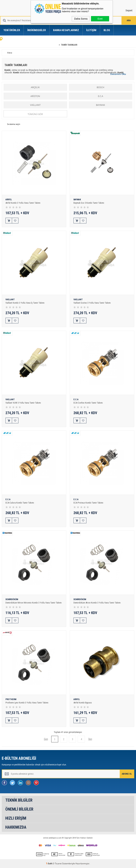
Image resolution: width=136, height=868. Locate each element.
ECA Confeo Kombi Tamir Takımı (88, 403)
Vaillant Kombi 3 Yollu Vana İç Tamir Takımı (25, 303)
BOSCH (100, 87)
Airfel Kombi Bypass (83, 703)
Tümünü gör (35, 114)
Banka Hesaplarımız (66, 30)
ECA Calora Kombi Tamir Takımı (20, 503)
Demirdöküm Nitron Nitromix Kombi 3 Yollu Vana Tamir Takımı (34, 603)
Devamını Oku (118, 74)
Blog (107, 30)
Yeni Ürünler (12, 30)
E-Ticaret (57, 863)
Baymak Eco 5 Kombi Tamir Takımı (89, 203)
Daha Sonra (81, 19)
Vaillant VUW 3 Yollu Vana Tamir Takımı (23, 403)
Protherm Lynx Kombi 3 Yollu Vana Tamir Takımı (27, 703)
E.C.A (100, 96)
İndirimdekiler (37, 30)
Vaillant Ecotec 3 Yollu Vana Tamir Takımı (92, 303)
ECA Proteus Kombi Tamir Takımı (88, 503)
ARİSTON (35, 96)
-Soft (49, 863)
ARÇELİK (35, 87)
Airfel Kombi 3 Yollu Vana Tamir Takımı (23, 203)
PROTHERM (11, 699)
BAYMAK (100, 105)
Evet (100, 19)
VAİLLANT (35, 105)
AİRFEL (9, 200)
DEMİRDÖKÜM (12, 599)
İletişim (91, 30)
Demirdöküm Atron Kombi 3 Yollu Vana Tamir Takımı (97, 603)
